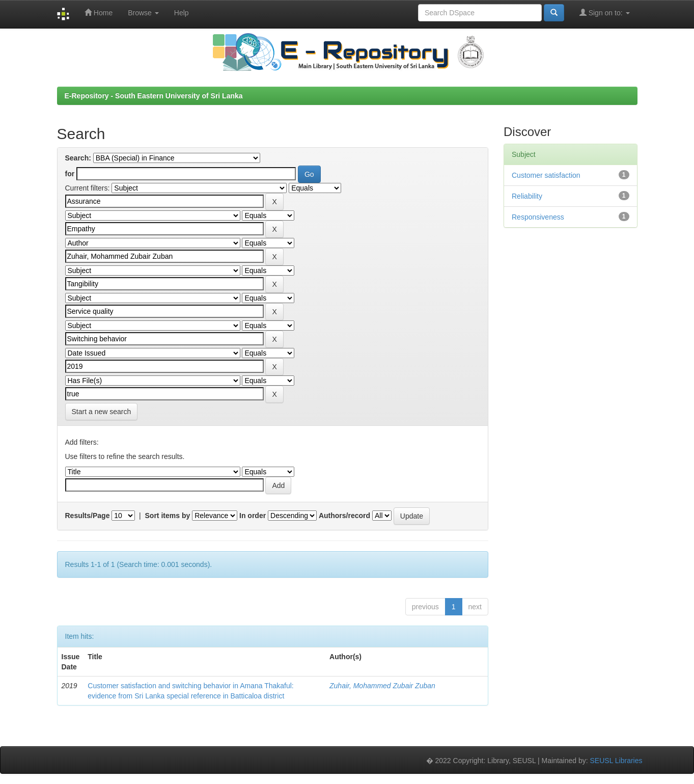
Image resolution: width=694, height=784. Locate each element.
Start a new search (102, 412)
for (70, 174)
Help (182, 13)
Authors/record (344, 516)
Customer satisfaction (546, 175)
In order (253, 516)
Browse (143, 13)
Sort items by (168, 516)
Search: (78, 158)
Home (99, 12)
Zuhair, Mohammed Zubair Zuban (382, 686)
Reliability (527, 196)
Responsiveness (538, 217)
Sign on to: (605, 12)
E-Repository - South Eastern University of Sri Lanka (154, 96)
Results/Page (88, 516)
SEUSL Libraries (616, 761)
